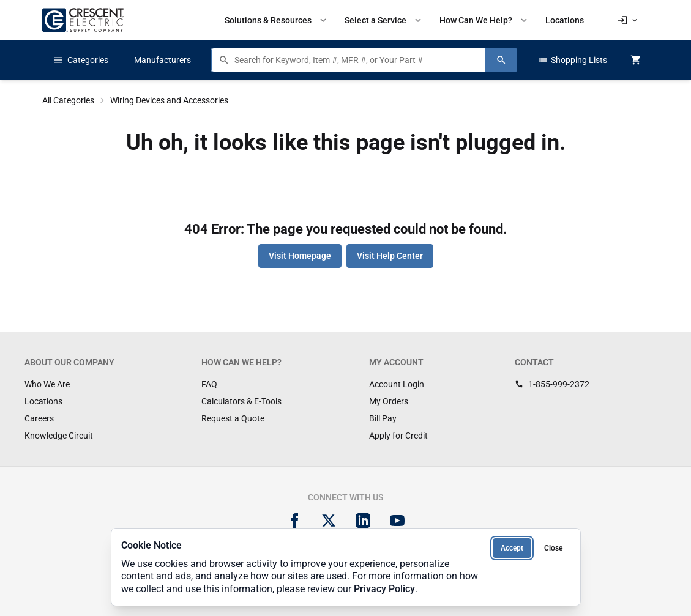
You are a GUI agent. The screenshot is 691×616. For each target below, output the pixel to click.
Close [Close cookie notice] (553, 548)
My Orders (389, 401)
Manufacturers (162, 60)
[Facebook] (294, 521)
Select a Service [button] (384, 20)
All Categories (68, 100)
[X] (329, 521)
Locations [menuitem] (565, 20)
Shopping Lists (572, 60)
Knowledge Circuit (59, 436)
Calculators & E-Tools (241, 401)
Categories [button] (80, 60)
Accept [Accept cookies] (512, 548)
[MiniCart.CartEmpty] (636, 60)
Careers (39, 418)
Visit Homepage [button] (300, 256)
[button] (628, 20)
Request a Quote (233, 418)
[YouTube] (397, 521)
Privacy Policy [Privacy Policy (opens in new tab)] (384, 589)
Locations (43, 401)
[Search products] (357, 60)
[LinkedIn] (363, 521)
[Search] (501, 60)
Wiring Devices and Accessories (169, 100)
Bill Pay (383, 418)
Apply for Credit (398, 436)
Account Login (397, 384)
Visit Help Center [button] (390, 256)
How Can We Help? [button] (484, 20)
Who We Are (47, 384)
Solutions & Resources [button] (277, 20)
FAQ (209, 384)
